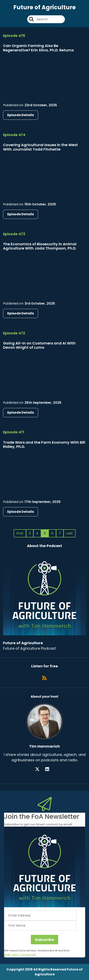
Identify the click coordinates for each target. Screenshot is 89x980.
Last (70, 533)
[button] (45, 867)
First (20, 533)
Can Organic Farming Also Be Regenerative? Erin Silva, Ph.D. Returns (38, 48)
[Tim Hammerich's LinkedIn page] (50, 769)
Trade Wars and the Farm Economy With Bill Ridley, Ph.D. (44, 445)
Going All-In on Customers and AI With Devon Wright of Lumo (39, 345)
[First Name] (40, 926)
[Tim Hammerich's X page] (40, 769)
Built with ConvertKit (20, 955)
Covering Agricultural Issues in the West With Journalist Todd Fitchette (40, 147)
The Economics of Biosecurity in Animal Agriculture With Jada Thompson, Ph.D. (40, 246)
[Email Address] (40, 915)
